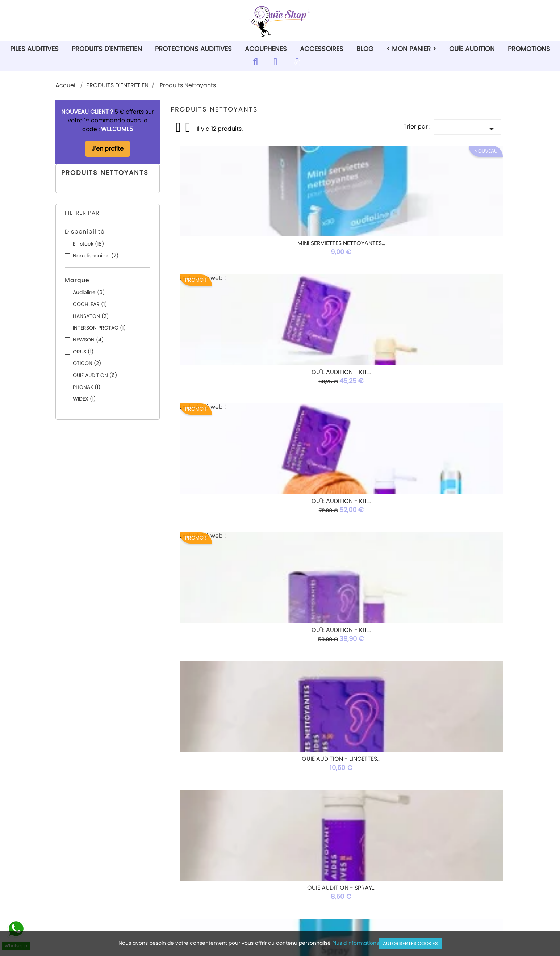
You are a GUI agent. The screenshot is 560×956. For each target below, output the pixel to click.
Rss (251, 785)
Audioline (89, 292)
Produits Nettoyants (105, 173)
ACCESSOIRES (322, 49)
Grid (179, 127)
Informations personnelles (330, 831)
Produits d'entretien (91, 840)
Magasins (192, 894)
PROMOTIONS (529, 49)
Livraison (190, 831)
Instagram (312, 785)
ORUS (83, 352)
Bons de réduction (319, 867)
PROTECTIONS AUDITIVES (193, 49)
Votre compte (327, 816)
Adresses (306, 858)
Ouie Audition (82, 876)
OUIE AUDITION (95, 375)
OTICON (87, 363)
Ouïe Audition (472, 49)
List (188, 130)
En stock (88, 244)
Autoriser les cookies (410, 944)
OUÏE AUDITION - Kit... (226, 372)
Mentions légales (202, 840)
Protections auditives (93, 849)
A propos (191, 858)
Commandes (312, 840)
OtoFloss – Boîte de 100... (226, 623)
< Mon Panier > (411, 49)
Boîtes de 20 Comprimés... (337, 497)
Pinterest (292, 785)
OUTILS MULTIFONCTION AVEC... (448, 623)
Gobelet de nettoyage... (448, 497)
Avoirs (301, 849)
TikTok (332, 785)
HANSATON (91, 316)
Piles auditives (83, 831)
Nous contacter (200, 876)
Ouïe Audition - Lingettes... (337, 372)
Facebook (231, 785)
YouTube (271, 785)
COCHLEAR (90, 304)
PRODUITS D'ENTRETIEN (107, 49)
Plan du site (194, 885)
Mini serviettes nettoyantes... (226, 247)
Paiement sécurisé (204, 867)
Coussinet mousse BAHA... (337, 623)
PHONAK (87, 387)
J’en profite (108, 149)
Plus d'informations (356, 943)
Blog (365, 49)
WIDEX (84, 399)
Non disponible (96, 256)
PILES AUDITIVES (34, 49)
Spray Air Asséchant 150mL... (226, 497)
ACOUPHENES (266, 49)
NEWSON (88, 340)
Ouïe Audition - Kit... (337, 247)
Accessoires (80, 867)
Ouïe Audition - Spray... (448, 372)
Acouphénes (81, 858)
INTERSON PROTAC (99, 328)
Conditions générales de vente (222, 849)
